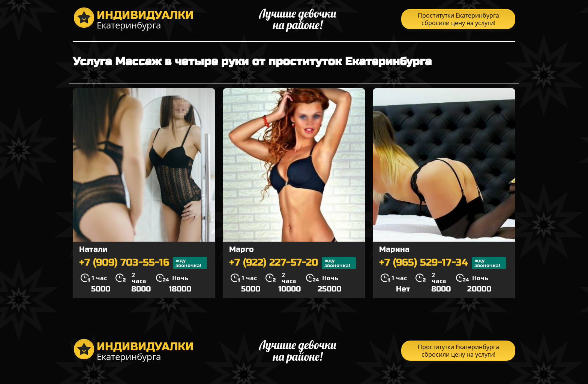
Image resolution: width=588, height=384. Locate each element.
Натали (93, 249)
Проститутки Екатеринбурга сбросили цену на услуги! (458, 19)
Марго (241, 249)
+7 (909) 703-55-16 (143, 263)
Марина (394, 249)
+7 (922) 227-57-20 (292, 263)
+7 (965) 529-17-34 (442, 263)
